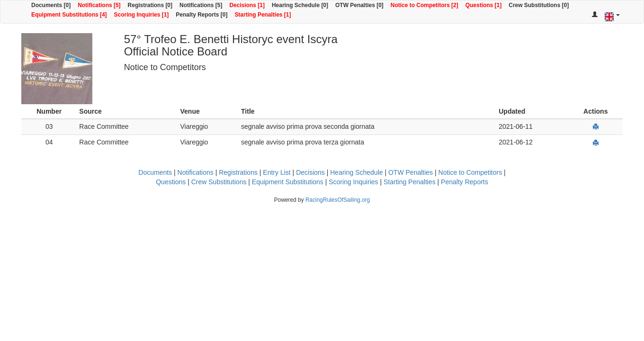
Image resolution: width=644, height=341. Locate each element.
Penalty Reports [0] (201, 15)
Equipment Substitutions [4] (69, 15)
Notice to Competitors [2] (425, 5)
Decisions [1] (247, 5)
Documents (155, 172)
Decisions (310, 172)
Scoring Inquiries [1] (142, 15)
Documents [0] (51, 5)
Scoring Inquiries (353, 182)
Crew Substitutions (219, 182)
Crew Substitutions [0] (539, 5)
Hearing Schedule (356, 172)
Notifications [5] (99, 5)
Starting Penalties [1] (263, 15)
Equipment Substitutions (288, 182)
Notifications (196, 172)
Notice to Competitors (470, 172)
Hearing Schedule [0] (300, 5)
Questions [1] (483, 5)
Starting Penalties (410, 182)
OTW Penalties (411, 172)
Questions (171, 182)
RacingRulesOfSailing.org (338, 200)
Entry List (277, 172)
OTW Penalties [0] (359, 5)
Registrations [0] (150, 5)
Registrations (238, 172)
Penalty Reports (465, 182)
